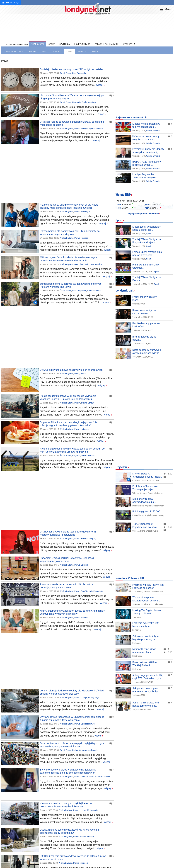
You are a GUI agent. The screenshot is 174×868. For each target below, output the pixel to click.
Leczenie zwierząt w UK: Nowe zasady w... (146, 625)
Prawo (68, 73)
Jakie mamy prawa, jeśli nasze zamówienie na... (146, 704)
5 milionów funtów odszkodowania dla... (144, 500)
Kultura (75, 750)
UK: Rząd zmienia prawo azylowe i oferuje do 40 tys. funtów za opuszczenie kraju (73, 858)
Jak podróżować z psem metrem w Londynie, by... (146, 690)
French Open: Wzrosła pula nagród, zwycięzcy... (147, 254)
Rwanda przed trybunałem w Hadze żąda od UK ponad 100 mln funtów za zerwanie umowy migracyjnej (72, 450)
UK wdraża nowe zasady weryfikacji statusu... (146, 138)
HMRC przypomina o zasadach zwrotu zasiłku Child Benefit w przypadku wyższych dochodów (72, 612)
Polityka (84, 129)
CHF (147, 208)
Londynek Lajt (124, 290)
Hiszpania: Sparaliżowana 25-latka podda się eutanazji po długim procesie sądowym (72, 97)
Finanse (84, 618)
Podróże (85, 238)
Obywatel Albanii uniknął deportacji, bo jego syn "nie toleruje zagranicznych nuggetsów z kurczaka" (69, 424)
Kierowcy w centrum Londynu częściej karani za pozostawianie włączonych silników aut (66, 805)
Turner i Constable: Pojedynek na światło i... (146, 526)
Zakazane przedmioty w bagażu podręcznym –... (146, 638)
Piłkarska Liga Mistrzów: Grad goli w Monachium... (146, 266)
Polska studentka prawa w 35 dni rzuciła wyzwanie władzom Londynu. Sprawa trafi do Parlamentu (68, 398)
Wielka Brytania (67, 129)
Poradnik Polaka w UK (130, 578)
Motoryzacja (94, 697)
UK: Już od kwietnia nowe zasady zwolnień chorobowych (71, 370)
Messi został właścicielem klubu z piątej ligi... (147, 228)
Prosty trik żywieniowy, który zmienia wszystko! (148, 298)
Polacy (77, 403)
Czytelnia (122, 467)
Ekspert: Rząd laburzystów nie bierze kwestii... (147, 163)
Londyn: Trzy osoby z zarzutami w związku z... (146, 176)
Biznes (83, 837)
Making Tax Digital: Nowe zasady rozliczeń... (146, 612)
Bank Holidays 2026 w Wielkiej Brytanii (145, 664)
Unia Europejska (79, 73)
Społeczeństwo (89, 102)
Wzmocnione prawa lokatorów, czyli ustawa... (146, 599)
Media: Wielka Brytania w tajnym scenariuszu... (146, 125)
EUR (147, 204)
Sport (119, 220)
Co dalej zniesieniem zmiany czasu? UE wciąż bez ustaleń (72, 69)
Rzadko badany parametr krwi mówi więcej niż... (146, 325)
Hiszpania (77, 102)
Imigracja (85, 429)
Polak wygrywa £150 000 (146, 512)
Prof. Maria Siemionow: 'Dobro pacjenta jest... (145, 488)
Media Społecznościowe (100, 777)
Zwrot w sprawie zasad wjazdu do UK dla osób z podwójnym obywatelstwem (66, 586)
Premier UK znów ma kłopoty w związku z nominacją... (148, 151)
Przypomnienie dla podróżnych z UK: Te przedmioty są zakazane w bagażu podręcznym (70, 233)
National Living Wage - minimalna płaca (145, 651)
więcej (100, 85)
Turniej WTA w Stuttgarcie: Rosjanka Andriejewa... (147, 241)
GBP (119, 204)
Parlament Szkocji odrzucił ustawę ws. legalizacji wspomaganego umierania (67, 560)
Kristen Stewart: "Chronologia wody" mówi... (147, 475)
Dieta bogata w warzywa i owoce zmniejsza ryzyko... (147, 351)
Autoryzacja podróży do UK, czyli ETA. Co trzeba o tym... (148, 677)
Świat (62, 73)
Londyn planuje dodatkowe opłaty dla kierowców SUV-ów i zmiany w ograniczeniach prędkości (72, 692)
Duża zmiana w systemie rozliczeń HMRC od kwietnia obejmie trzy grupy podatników (69, 831)
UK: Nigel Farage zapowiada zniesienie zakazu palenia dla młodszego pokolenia (72, 123)
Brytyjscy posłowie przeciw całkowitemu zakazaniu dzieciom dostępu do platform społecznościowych (68, 771)
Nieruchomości (81, 264)
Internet (84, 777)
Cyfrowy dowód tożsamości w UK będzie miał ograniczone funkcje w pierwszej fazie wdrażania (72, 718)
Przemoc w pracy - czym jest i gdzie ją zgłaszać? (148, 586)
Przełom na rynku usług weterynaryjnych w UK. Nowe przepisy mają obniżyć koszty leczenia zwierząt (69, 206)
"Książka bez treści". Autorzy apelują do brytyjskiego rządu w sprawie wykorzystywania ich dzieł (72, 745)
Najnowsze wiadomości (131, 117)
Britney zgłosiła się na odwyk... (144, 338)
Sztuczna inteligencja (89, 750)
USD (119, 208)
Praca (77, 374)
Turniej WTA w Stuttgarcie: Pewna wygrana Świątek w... (148, 279)
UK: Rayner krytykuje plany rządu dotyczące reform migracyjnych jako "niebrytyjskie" (68, 533)
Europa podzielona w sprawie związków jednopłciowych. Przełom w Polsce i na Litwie (71, 285)
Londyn (98, 264)
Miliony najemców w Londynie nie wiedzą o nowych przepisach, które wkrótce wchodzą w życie (68, 259)
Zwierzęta (85, 212)
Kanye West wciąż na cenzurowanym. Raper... (145, 312)
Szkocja (84, 565)
